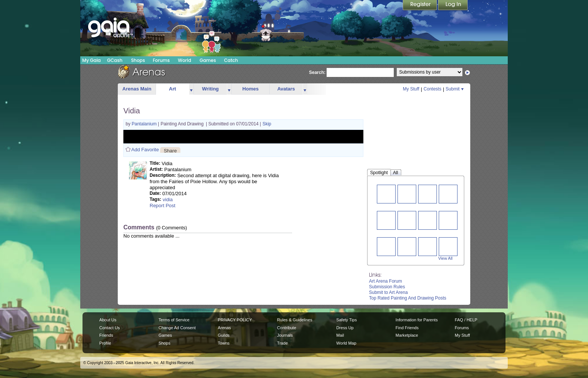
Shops (138, 60)
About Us (108, 320)
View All (445, 258)
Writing (211, 89)
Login (453, 6)
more (191, 89)
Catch (231, 60)
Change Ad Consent (177, 328)
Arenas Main (137, 89)
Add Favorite (145, 150)
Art (173, 89)
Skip (267, 124)
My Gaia (91, 60)
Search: (317, 72)
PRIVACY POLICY (235, 320)
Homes (250, 89)
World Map (346, 343)
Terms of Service (174, 320)
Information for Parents (417, 320)
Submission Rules (387, 287)
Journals (285, 335)
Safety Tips (347, 320)
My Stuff (411, 89)
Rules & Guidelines (295, 320)
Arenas (224, 328)
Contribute (287, 328)
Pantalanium (145, 124)
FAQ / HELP (466, 320)
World (184, 60)
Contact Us (110, 328)
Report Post (163, 206)
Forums (161, 60)
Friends (106, 335)
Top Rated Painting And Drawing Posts (408, 298)
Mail (340, 335)
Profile (105, 343)
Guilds (224, 335)
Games (208, 60)
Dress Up (345, 328)
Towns (224, 343)
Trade (282, 343)
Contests (433, 89)
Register (420, 6)
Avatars (286, 89)
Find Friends (407, 328)
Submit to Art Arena (388, 292)
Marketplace (407, 335)
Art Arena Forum (385, 281)
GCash (115, 60)
